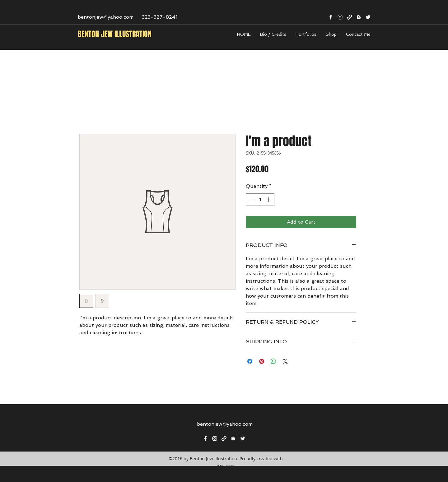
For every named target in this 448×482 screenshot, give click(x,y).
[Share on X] (285, 361)
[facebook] (331, 17)
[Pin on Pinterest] (262, 361)
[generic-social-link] (349, 17)
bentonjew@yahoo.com (106, 17)
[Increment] (269, 200)
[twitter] (368, 17)
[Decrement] (251, 200)
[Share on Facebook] (250, 361)
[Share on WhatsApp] (273, 361)
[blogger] (359, 17)
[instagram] (340, 17)
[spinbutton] (260, 200)
